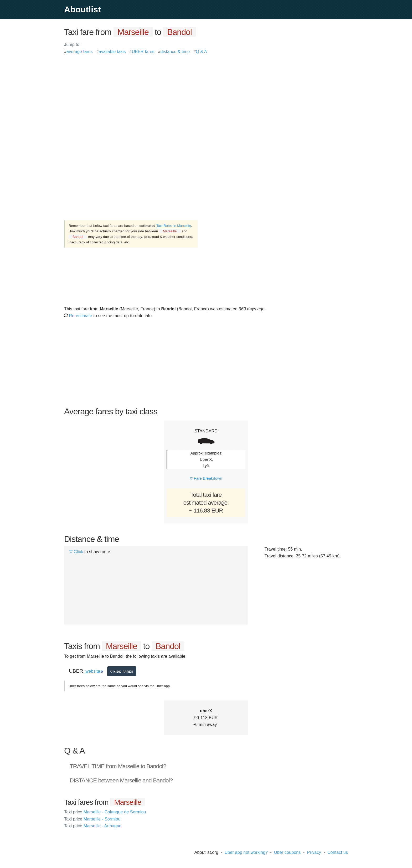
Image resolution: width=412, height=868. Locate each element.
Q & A (201, 52)
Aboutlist (83, 9)
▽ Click (76, 552)
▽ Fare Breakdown (206, 478)
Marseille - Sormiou (92, 819)
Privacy (314, 852)
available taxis (112, 52)
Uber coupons (287, 852)
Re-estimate (78, 316)
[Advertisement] (206, 92)
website (93, 671)
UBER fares (143, 52)
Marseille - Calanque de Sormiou (105, 812)
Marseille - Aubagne (93, 826)
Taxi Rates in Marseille (174, 226)
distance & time (175, 52)
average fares (80, 52)
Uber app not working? (246, 852)
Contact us (338, 852)
